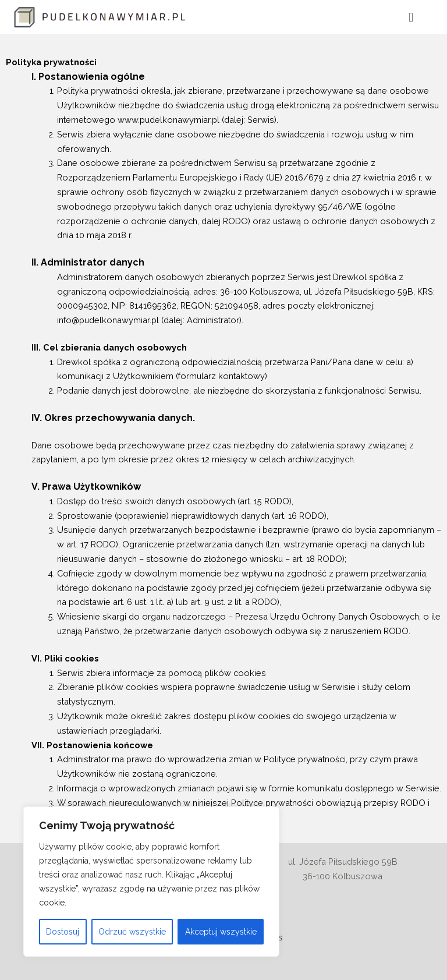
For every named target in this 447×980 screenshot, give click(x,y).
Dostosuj (63, 932)
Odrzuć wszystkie (132, 932)
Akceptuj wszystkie (221, 932)
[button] (411, 17)
